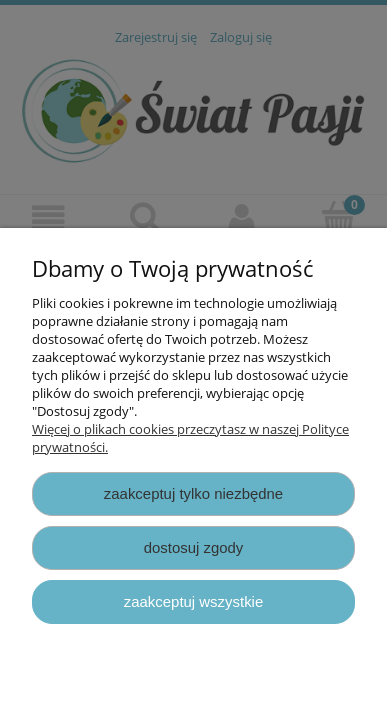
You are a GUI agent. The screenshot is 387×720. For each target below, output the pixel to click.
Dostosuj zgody (194, 547)
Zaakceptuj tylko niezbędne (193, 493)
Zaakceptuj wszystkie (193, 601)
